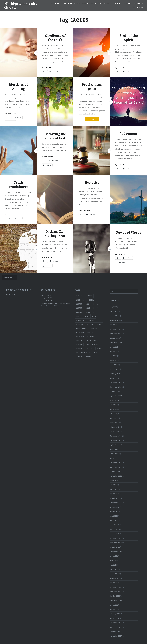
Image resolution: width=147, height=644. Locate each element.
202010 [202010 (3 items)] (79, 312)
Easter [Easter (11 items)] (99, 324)
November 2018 (115, 591)
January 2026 (114, 325)
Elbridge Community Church (21, 6)
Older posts (9, 277)
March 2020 (114, 529)
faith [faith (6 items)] (78, 328)
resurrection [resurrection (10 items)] (81, 348)
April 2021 (113, 489)
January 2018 (114, 618)
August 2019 (114, 556)
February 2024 (115, 427)
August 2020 (114, 507)
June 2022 (113, 449)
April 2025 (113, 365)
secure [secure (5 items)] (99, 348)
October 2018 (115, 596)
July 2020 (113, 511)
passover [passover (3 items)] (94, 340)
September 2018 (116, 600)
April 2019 (113, 569)
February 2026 (115, 320)
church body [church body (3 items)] (80, 320)
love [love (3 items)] (86, 340)
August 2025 (114, 347)
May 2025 (113, 360)
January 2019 (114, 583)
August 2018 (114, 605)
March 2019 (114, 574)
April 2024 (113, 418)
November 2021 (115, 467)
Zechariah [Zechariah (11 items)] (88, 357)
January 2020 (114, 534)
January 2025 (114, 378)
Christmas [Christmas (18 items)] (85, 316)
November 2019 (115, 543)
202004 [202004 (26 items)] (87, 304)
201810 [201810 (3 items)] (92, 300)
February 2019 (115, 578)
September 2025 (116, 342)
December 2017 (115, 623)
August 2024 (114, 400)
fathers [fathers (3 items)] (85, 328)
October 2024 (115, 391)
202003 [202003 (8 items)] (79, 304)
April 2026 (113, 311)
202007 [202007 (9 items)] (87, 308)
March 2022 (114, 454)
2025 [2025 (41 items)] (78, 300)
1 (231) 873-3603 (47, 300)
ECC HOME (56, 3)
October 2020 (115, 498)
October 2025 (115, 338)
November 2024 (115, 387)
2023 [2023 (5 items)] (90, 296)
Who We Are (105, 3)
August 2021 (114, 480)
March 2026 (114, 316)
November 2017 (115, 627)
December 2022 (115, 440)
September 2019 (116, 551)
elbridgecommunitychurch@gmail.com (55, 303)
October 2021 (115, 471)
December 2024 (115, 382)
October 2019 (115, 547)
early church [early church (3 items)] (90, 324)
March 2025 (114, 369)
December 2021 (115, 462)
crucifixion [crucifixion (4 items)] (80, 324)
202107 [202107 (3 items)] (87, 312)
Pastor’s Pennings (71, 3)
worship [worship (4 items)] (79, 357)
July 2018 (113, 609)
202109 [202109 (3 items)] (96, 312)
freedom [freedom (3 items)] (90, 332)
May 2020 (113, 520)
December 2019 (115, 538)
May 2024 (113, 414)
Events (128, 3)
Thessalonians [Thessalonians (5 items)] (86, 352)
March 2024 (114, 422)
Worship (118, 3)
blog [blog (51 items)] (78, 316)
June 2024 (113, 409)
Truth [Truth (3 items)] (95, 352)
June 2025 (113, 356)
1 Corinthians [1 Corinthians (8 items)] (81, 296)
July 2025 (113, 351)
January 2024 (114, 431)
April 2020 (113, 525)
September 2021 (116, 476)
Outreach (138, 3)
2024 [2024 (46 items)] (96, 296)
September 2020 (116, 502)
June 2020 (113, 516)
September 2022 (116, 445)
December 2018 (115, 587)
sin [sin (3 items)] (77, 352)
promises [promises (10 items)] (95, 344)
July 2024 (113, 405)
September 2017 (116, 636)
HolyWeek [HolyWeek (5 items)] (91, 336)
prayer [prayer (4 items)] (87, 344)
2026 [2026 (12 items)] (85, 300)
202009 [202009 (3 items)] (96, 308)
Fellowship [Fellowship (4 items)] (94, 328)
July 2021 (113, 485)
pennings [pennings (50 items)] (79, 344)
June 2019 (113, 560)
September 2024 (116, 396)
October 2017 (115, 632)
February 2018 (115, 614)
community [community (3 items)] (91, 320)
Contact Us (137, 7)
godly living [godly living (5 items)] (80, 336)
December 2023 (115, 436)
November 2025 (115, 333)
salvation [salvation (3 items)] (91, 348)
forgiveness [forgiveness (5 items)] (80, 332)
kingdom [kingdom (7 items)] (79, 340)
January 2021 (114, 494)
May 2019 (113, 565)
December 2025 (115, 329)
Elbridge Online (90, 3)
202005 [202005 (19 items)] (96, 304)
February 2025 (115, 374)
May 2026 (113, 307)
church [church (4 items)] (94, 316)
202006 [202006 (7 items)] (79, 308)
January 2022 (114, 458)
